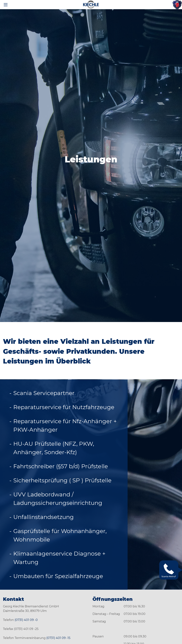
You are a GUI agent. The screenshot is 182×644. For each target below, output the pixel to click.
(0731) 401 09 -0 (26, 620)
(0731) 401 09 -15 (58, 638)
